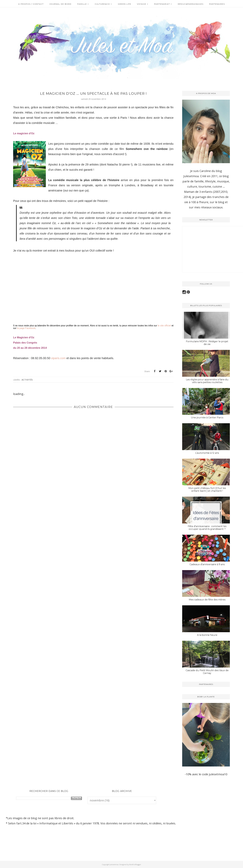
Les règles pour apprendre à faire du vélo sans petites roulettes (207, 381)
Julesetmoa (114, 864)
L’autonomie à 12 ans (207, 453)
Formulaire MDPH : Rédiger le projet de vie (207, 343)
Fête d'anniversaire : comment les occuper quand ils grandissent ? (207, 528)
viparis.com (58, 358)
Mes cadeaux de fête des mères (207, 600)
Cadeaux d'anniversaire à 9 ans (207, 564)
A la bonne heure (207, 635)
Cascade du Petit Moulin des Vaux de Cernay (207, 672)
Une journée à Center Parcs (207, 418)
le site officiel (164, 326)
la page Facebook (26, 328)
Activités (27, 380)
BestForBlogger (135, 864)
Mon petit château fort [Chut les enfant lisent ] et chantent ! (207, 490)
